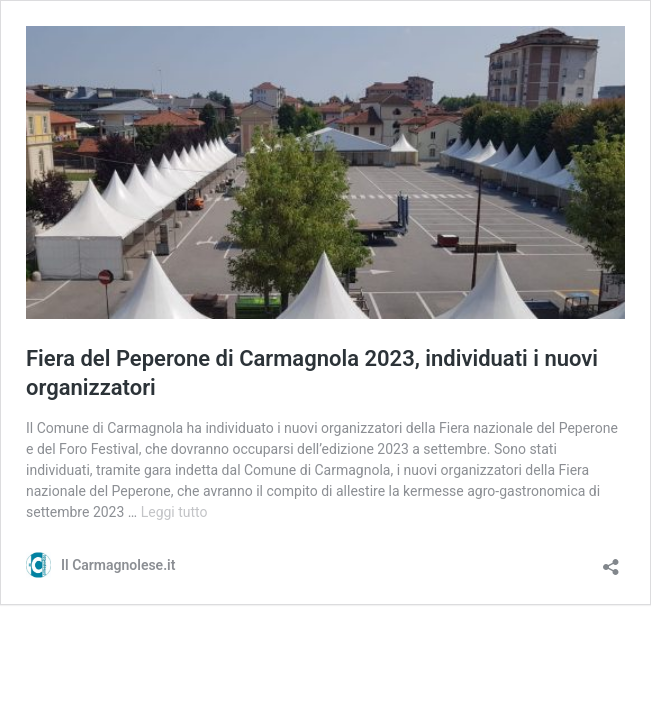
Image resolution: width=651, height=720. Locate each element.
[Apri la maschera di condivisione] (611, 560)
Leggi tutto (174, 512)
